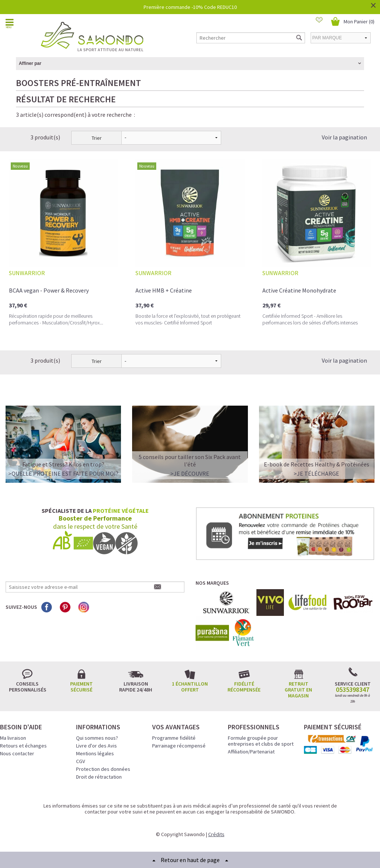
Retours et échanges (23, 746)
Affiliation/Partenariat (251, 752)
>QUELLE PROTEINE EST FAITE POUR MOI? (63, 473)
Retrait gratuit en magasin (298, 690)
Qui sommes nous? (97, 738)
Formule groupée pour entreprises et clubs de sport (261, 741)
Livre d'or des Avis (96, 746)
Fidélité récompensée (244, 687)
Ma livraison (13, 738)
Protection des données (103, 769)
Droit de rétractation (99, 777)
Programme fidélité (174, 738)
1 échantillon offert (190, 687)
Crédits (216, 834)
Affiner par (30, 63)
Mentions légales (95, 753)
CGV (81, 761)
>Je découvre (190, 473)
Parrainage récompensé (179, 746)
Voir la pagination (344, 137)
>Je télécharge (316, 473)
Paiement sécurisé (81, 687)
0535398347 (353, 690)
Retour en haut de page (190, 860)
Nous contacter (17, 753)
